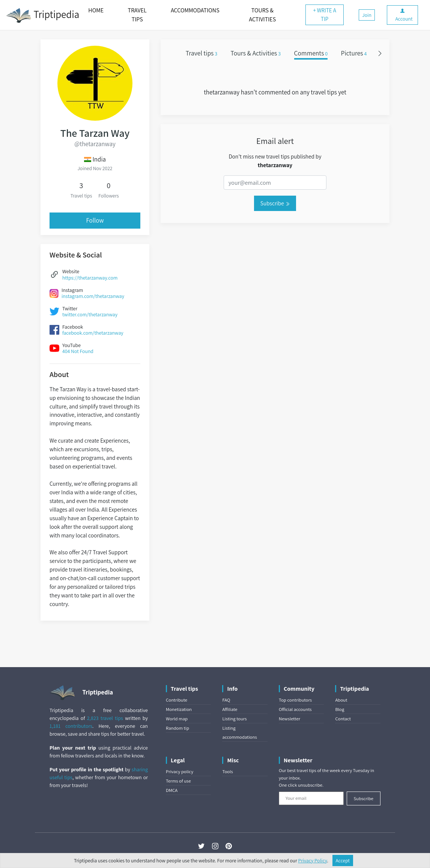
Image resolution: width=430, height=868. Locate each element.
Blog (340, 709)
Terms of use (178, 781)
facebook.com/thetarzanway (93, 333)
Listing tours (234, 719)
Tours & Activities (256, 53)
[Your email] (311, 798)
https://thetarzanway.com (90, 278)
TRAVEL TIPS (137, 15)
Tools (227, 771)
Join (367, 15)
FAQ (226, 700)
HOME (96, 10)
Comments (311, 53)
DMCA (172, 790)
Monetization (179, 709)
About (341, 700)
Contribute (177, 700)
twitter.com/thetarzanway (90, 314)
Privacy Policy (313, 861)
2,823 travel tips (105, 718)
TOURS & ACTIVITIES (262, 15)
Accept (343, 861)
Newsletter (289, 719)
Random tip (177, 728)
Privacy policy (180, 771)
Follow (95, 220)
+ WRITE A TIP (324, 15)
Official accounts (295, 709)
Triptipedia (43, 15)
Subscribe (275, 203)
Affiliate (230, 709)
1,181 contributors (71, 726)
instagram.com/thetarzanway (93, 296)
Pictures (354, 53)
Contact (343, 719)
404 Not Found (78, 351)
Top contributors (295, 700)
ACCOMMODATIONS (195, 10)
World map (177, 719)
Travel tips (201, 53)
